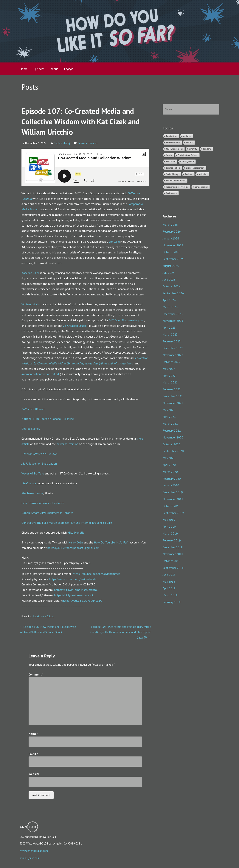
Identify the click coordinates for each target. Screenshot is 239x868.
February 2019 (172, 540)
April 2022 (169, 376)
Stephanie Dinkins (32, 493)
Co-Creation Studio (75, 326)
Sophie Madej (62, 143)
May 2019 (169, 520)
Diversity (193, 149)
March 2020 (170, 472)
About (54, 69)
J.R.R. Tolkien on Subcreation (39, 463)
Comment (36, 674)
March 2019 (170, 533)
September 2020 (173, 451)
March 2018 (170, 595)
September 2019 (173, 513)
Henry (72, 542)
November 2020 (173, 437)
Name (34, 734)
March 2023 (170, 334)
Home (24, 69)
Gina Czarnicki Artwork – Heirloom (43, 503)
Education (171, 162)
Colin (80, 542)
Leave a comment (88, 143)
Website (34, 774)
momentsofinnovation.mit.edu (41, 374)
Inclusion (203, 174)
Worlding (114, 242)
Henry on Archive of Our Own (39, 454)
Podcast (189, 174)
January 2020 (171, 485)
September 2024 (173, 293)
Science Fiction (173, 168)
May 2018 (169, 582)
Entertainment (173, 142)
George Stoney (31, 429)
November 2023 (173, 321)
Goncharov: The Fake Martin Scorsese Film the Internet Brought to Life (67, 523)
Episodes (39, 69)
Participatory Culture (43, 616)
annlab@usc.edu (29, 858)
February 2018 (172, 602)
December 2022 (173, 348)
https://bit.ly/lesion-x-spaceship (74, 595)
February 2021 (172, 430)
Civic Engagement (174, 149)
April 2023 (169, 328)
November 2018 (173, 554)
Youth (169, 155)
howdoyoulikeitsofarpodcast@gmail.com (73, 548)
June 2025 (169, 280)
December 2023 (173, 314)
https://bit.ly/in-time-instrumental (76, 590)
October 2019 (172, 506)
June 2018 (169, 575)
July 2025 (169, 273)
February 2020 (172, 479)
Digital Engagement (195, 168)
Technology (172, 193)
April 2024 (169, 300)
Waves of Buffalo (33, 473)
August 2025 (171, 266)
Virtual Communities (176, 181)
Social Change (173, 174)
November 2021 (173, 403)
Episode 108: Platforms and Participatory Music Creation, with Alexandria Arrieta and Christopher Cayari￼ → (121, 632)
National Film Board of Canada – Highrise (48, 419)
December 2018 (173, 547)
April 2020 (169, 465)
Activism (187, 136)
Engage (69, 69)
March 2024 (170, 307)
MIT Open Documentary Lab (127, 320)
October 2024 (172, 286)
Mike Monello (76, 532)
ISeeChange (29, 483)
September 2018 (173, 568)
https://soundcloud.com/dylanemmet (96, 574)
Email (33, 754)
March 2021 (170, 424)
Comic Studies (201, 187)
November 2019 (173, 499)
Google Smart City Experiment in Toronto (47, 513)
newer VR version (67, 444)
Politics (189, 142)
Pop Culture (172, 136)
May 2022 (169, 369)
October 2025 (172, 252)
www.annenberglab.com (34, 851)
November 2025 (173, 245)
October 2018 (172, 561)
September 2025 (173, 259)
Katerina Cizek (30, 273)
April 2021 (169, 417)
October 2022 (172, 362)
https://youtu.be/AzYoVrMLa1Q (82, 601)
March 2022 (170, 382)
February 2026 (172, 231)
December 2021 (173, 396)
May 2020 (169, 458)
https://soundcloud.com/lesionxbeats (73, 579)
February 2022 (172, 389)
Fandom (207, 149)
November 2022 (173, 355)
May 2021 (169, 410)
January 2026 (171, 238)
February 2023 (172, 341)
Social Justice (188, 162)
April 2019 (169, 527)
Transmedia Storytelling (177, 187)
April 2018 (169, 588)
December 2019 (173, 492)
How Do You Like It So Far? (111, 542)
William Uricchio (31, 304)
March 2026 (170, 225)
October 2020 (172, 444)
